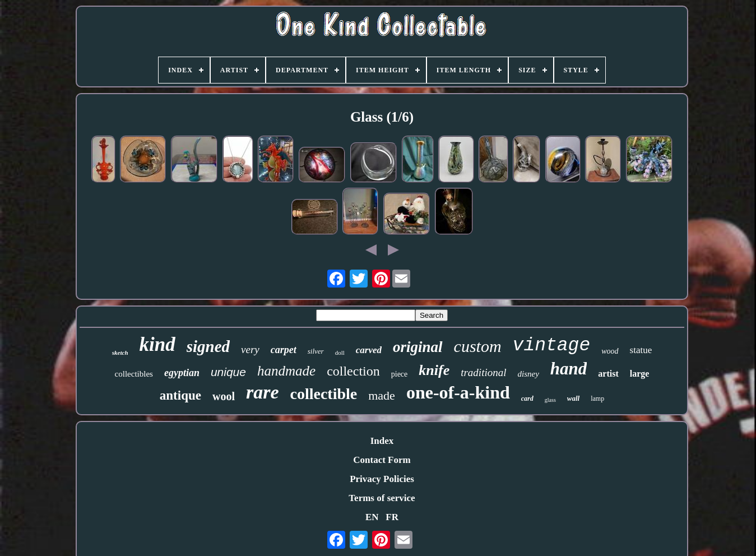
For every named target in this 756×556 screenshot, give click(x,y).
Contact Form (382, 460)
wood (610, 351)
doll (340, 353)
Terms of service (382, 498)
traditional (483, 372)
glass (550, 400)
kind (157, 344)
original (418, 347)
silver (316, 351)
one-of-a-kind (458, 392)
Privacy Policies (382, 479)
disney (528, 374)
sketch (120, 353)
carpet (284, 350)
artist (608, 374)
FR (392, 517)
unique (228, 372)
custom (478, 346)
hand (569, 369)
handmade (286, 371)
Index (382, 441)
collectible (324, 394)
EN (372, 517)
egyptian (182, 373)
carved (369, 350)
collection (353, 371)
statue (641, 350)
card (527, 399)
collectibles (134, 374)
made (382, 395)
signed (208, 346)
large (640, 374)
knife (434, 370)
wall (573, 398)
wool (224, 396)
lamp (597, 399)
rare (263, 392)
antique (180, 395)
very (250, 349)
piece (400, 374)
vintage (552, 346)
